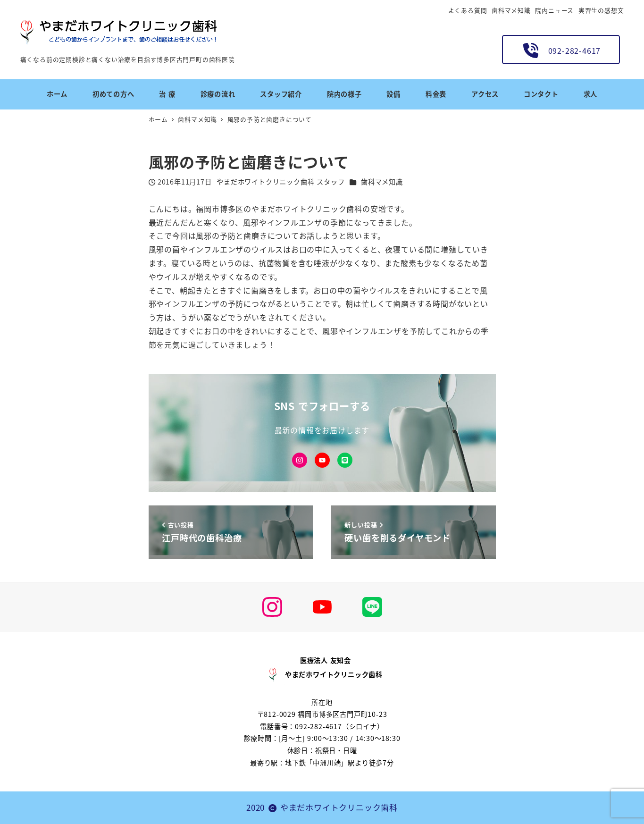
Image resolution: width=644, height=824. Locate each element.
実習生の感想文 (601, 10)
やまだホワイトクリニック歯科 (339, 807)
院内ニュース (554, 10)
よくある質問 (468, 10)
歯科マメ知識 (511, 10)
